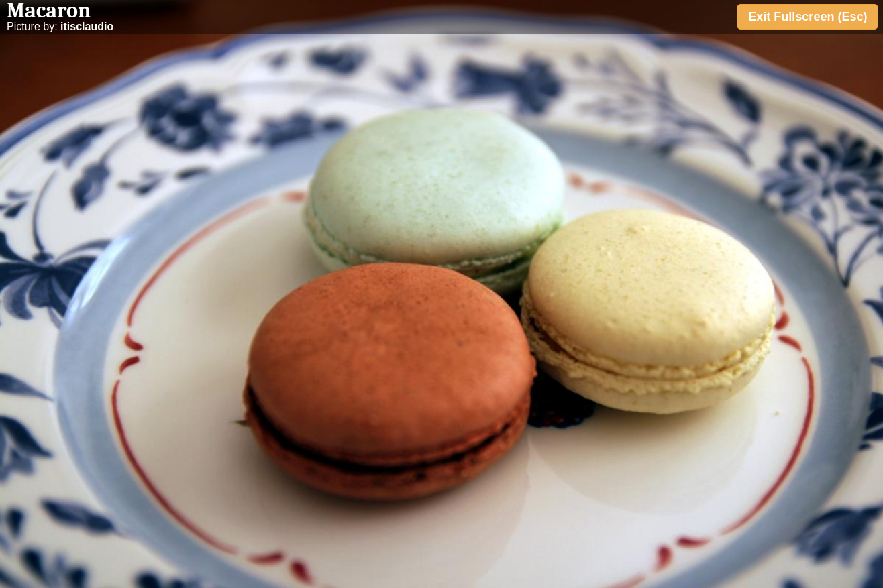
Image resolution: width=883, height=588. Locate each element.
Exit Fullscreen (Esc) (808, 17)
